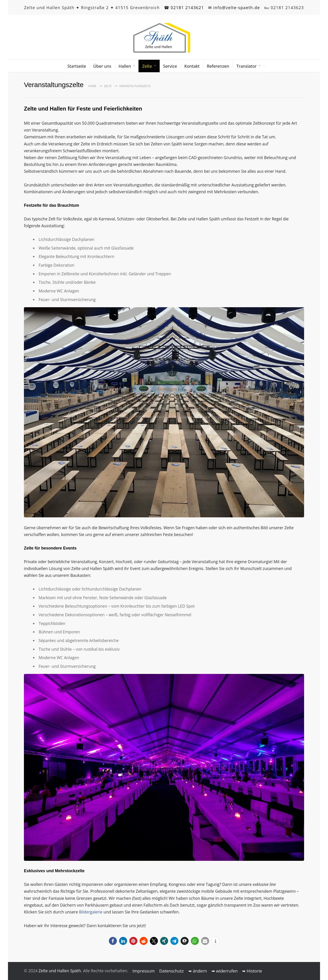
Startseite (77, 66)
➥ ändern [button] (198, 971)
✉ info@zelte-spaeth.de (234, 8)
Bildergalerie (91, 912)
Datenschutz (172, 971)
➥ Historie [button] (252, 971)
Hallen (125, 66)
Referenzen (218, 66)
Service (170, 66)
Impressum (144, 971)
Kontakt (192, 66)
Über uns (102, 66)
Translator (246, 66)
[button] (113, 941)
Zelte (147, 66)
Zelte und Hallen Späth (60, 971)
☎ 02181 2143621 (184, 8)
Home (92, 86)
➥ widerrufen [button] (225, 971)
